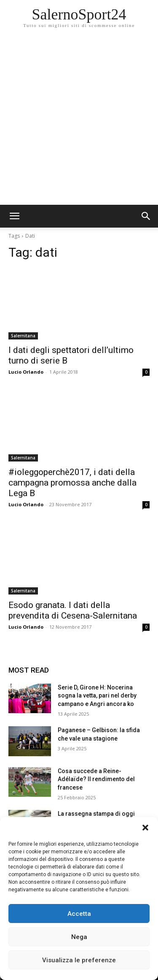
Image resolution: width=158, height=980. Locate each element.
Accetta (79, 914)
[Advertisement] (79, 121)
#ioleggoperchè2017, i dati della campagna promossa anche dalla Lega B (72, 483)
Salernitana (23, 336)
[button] (145, 828)
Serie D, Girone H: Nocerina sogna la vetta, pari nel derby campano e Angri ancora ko (97, 696)
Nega (79, 937)
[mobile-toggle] (14, 216)
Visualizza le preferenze (79, 960)
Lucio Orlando (26, 372)
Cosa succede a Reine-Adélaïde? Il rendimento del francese (96, 779)
